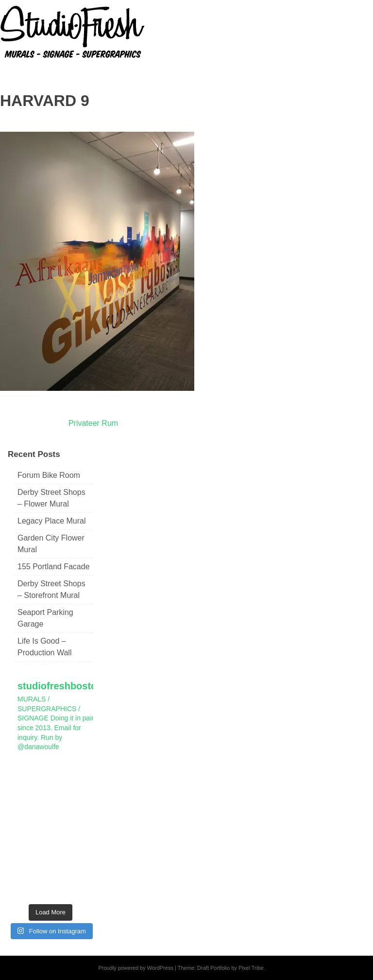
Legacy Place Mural (52, 521)
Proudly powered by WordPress (136, 968)
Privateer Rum (93, 423)
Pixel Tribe (251, 968)
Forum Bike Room (49, 475)
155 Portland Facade (54, 567)
